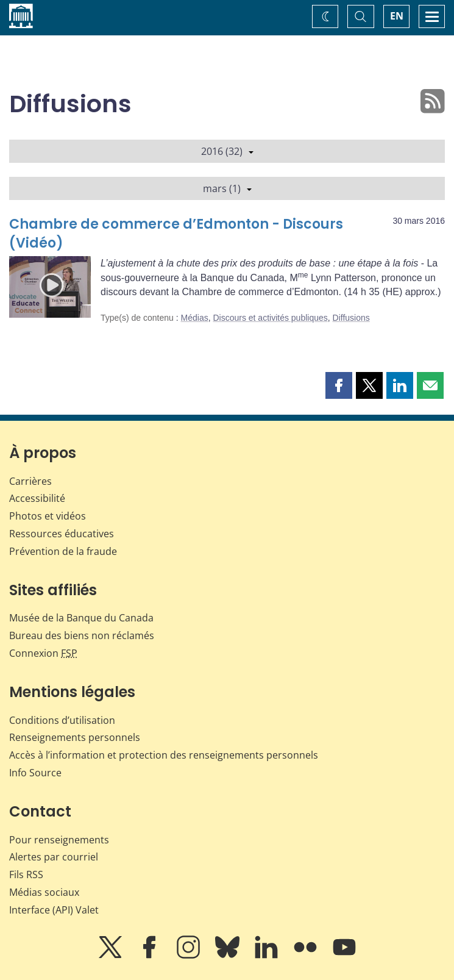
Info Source (35, 773)
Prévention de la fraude (63, 551)
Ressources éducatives (62, 534)
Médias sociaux (44, 892)
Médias (195, 318)
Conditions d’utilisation (62, 720)
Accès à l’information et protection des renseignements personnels (164, 755)
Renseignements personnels (75, 737)
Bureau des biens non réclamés (82, 635)
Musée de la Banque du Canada (81, 618)
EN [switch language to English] (397, 16)
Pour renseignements (59, 840)
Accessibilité (37, 498)
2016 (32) (227, 151)
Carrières (30, 481)
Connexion (43, 653)
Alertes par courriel (54, 857)
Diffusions (351, 318)
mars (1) (227, 188)
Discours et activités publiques (270, 318)
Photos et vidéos (48, 516)
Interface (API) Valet (54, 910)
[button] (339, 385)
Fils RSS (26, 874)
